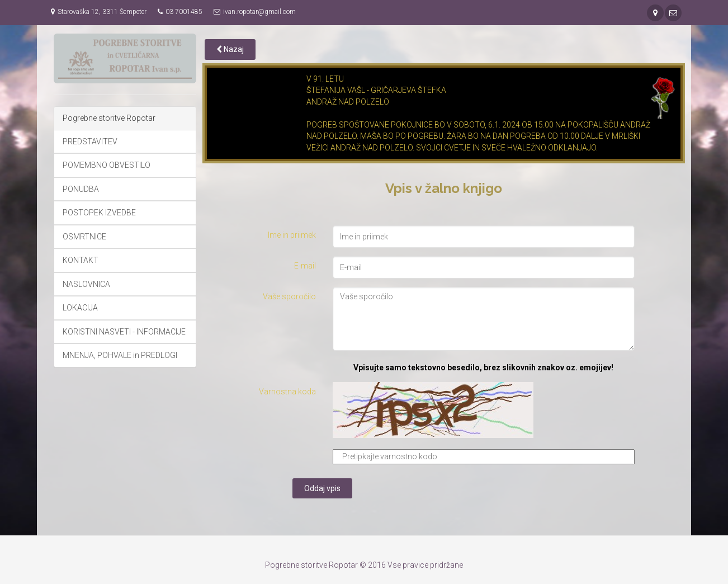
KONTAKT (81, 260)
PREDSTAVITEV (90, 142)
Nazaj (230, 49)
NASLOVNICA (86, 284)
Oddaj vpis (322, 488)
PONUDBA (81, 189)
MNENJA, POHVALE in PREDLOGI (120, 355)
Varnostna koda (287, 392)
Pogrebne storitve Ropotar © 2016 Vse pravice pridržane (364, 565)
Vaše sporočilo (289, 296)
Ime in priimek (292, 235)
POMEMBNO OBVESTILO (107, 165)
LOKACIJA (80, 308)
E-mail (305, 266)
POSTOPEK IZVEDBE (99, 213)
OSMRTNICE (84, 237)
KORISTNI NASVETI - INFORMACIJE (124, 332)
